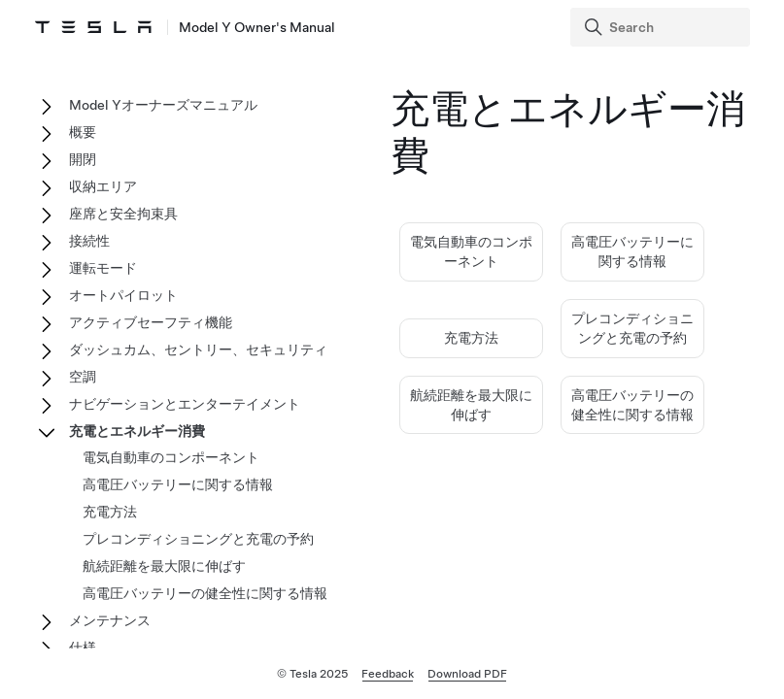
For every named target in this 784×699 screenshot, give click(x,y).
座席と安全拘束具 (123, 214)
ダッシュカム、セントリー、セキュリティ (198, 349)
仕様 (83, 648)
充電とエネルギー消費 (137, 431)
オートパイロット (123, 295)
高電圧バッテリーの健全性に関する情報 (205, 593)
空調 (83, 377)
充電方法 (471, 338)
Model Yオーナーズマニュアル (163, 105)
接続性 (89, 241)
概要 (83, 132)
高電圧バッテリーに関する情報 (178, 484)
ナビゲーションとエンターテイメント (185, 404)
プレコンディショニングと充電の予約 (198, 539)
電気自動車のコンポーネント (171, 457)
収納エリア (103, 186)
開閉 (83, 159)
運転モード (103, 268)
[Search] (662, 27)
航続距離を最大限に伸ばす (164, 566)
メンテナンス (110, 620)
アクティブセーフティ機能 (151, 322)
